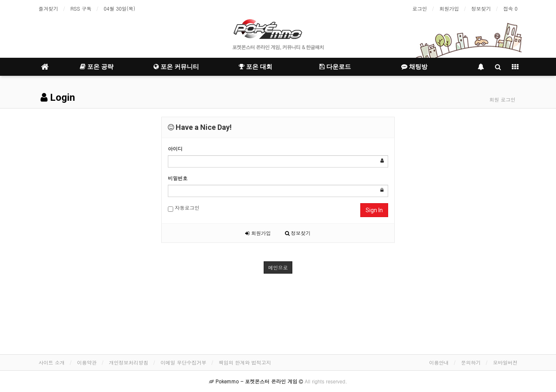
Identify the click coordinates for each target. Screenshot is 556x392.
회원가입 (449, 8)
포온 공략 (97, 67)
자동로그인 (184, 208)
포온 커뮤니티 (176, 67)
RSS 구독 (81, 8)
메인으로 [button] (278, 267)
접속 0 (510, 8)
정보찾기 (481, 8)
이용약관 (87, 362)
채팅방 (414, 67)
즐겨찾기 (48, 8)
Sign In (374, 210)
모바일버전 (505, 362)
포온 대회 (255, 67)
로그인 (420, 8)
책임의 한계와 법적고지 (245, 362)
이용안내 (439, 362)
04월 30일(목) (119, 8)
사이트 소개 (52, 362)
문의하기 (471, 362)
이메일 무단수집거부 (183, 362)
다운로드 (335, 67)
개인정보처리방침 (129, 362)
